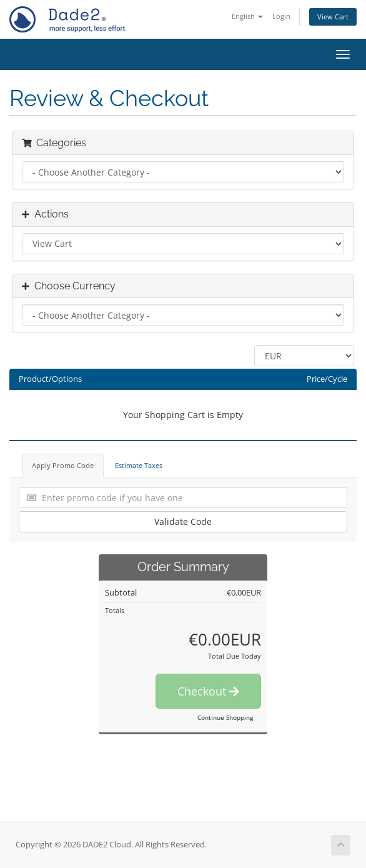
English (247, 16)
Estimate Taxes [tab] (139, 465)
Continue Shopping (225, 717)
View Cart (333, 17)
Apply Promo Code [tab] (63, 465)
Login (281, 16)
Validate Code (183, 521)
